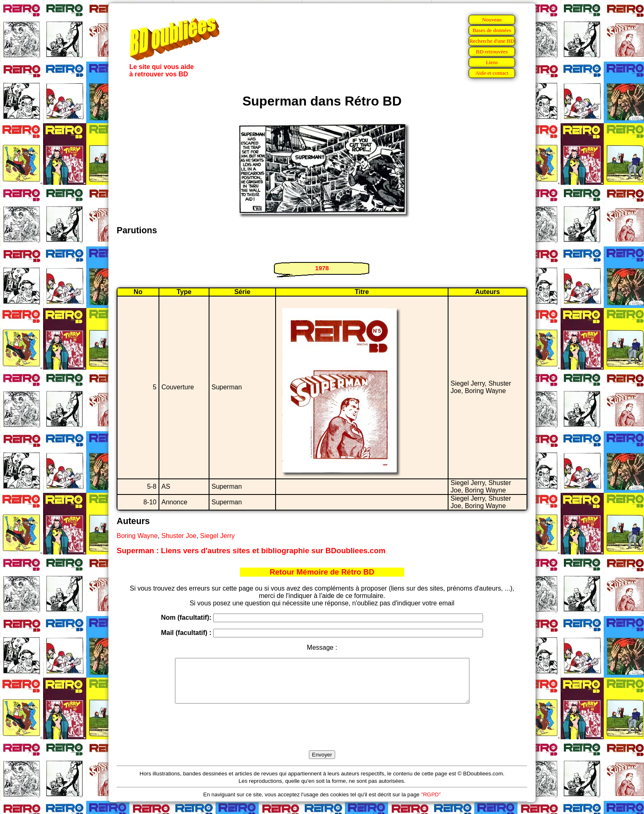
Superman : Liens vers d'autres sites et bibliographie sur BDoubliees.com (251, 551)
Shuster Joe (179, 536)
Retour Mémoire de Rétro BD (322, 572)
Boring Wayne (137, 536)
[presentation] (322, 736)
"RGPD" (431, 803)
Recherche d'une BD (492, 41)
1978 (322, 268)
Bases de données (492, 30)
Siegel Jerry (217, 536)
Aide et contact (492, 73)
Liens (492, 62)
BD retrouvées (492, 52)
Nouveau (492, 20)
